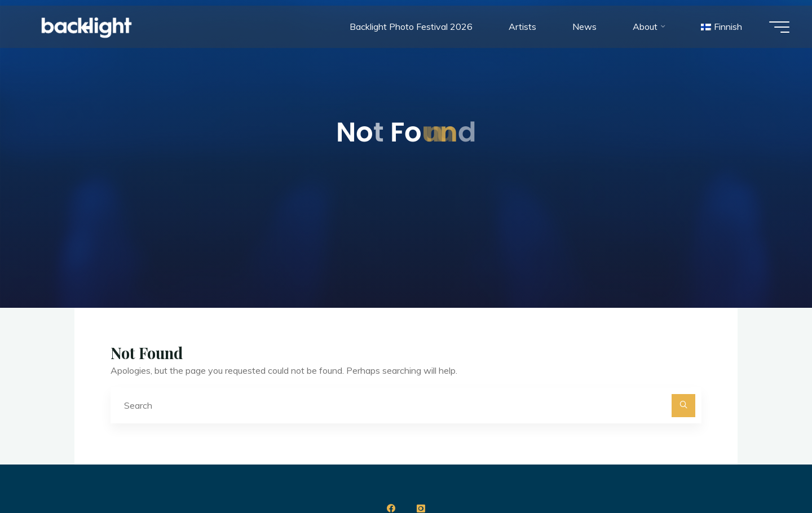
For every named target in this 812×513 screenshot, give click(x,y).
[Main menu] (779, 27)
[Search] (683, 406)
